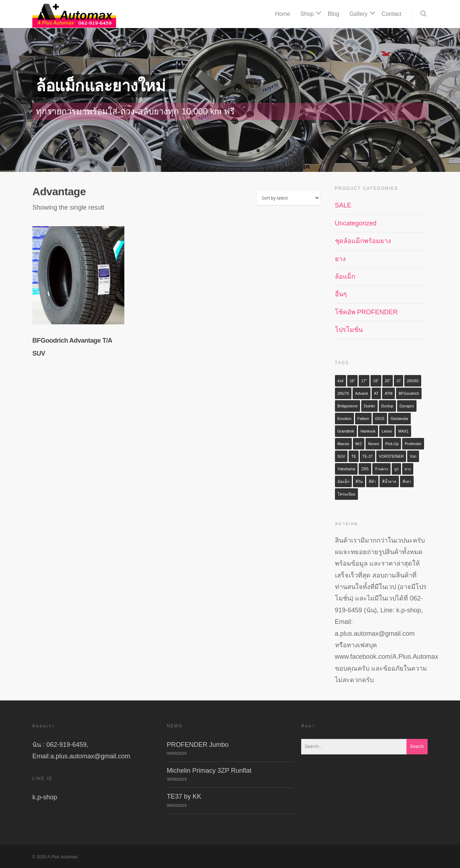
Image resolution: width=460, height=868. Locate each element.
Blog (333, 14)
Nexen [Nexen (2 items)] (374, 444)
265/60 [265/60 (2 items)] (413, 381)
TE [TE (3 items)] (354, 456)
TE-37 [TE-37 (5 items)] (367, 456)
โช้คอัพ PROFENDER (366, 312)
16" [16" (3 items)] (353, 381)
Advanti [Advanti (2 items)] (362, 393)
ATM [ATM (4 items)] (388, 393)
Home (283, 14)
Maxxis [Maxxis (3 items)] (343, 444)
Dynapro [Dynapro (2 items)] (407, 406)
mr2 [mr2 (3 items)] (359, 444)
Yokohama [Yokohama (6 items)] (346, 469)
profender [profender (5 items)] (413, 444)
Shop (310, 14)
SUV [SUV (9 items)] (341, 456)
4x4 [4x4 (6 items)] (341, 381)
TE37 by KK (184, 796)
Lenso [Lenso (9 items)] (387, 431)
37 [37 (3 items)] (399, 381)
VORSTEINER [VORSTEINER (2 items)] (391, 456)
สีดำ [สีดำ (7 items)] (372, 481)
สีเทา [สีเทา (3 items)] (407, 481)
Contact (392, 14)
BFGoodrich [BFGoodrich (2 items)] (409, 393)
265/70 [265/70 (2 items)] (343, 393)
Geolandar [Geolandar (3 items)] (400, 419)
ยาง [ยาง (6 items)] (408, 469)
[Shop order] (288, 198)
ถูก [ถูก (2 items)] (396, 469)
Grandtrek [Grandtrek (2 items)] (346, 431)
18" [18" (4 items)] (376, 381)
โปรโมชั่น (349, 330)
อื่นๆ (341, 294)
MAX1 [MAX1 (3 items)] (403, 431)
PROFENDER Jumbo (198, 745)
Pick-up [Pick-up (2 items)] (392, 444)
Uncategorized (356, 223)
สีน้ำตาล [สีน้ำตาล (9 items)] (389, 481)
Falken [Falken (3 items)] (363, 419)
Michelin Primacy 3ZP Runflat (209, 771)
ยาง (340, 259)
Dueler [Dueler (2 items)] (369, 406)
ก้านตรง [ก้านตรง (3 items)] (381, 469)
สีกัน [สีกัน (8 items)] (359, 481)
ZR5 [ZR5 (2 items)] (365, 469)
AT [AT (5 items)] (376, 393)
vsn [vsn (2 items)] (413, 456)
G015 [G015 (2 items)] (380, 419)
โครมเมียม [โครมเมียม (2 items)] (346, 494)
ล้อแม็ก (345, 277)
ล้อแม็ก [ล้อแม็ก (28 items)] (343, 481)
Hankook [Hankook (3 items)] (368, 431)
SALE (343, 205)
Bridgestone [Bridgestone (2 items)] (348, 406)
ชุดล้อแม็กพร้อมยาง (363, 241)
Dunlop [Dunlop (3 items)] (387, 406)
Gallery (361, 14)
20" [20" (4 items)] (388, 381)
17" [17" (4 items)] (364, 381)
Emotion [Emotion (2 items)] (344, 419)
